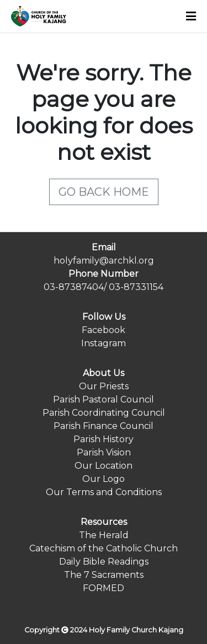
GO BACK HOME (104, 192)
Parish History (104, 439)
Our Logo (104, 479)
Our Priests (104, 386)
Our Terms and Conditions (104, 492)
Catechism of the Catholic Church (104, 548)
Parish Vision (104, 452)
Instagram (104, 343)
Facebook (104, 330)
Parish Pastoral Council (104, 399)
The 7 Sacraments (104, 575)
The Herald (104, 535)
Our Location (104, 466)
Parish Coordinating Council (104, 413)
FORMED (104, 588)
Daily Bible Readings (104, 562)
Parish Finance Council (104, 426)
